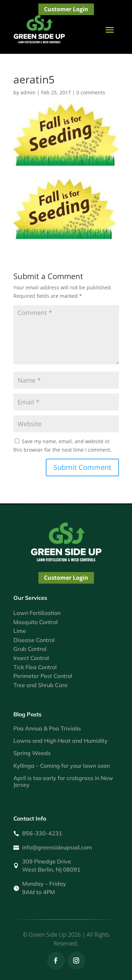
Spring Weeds (32, 753)
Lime (20, 631)
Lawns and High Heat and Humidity (61, 741)
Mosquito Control (36, 622)
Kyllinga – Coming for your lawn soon (62, 766)
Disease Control (34, 640)
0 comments (91, 92)
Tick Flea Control (35, 667)
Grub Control (30, 649)
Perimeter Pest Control (43, 676)
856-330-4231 (42, 833)
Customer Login (66, 9)
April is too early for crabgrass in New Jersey (63, 781)
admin (28, 92)
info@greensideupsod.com (57, 847)
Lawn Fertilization (37, 613)
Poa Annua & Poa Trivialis (47, 728)
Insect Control (31, 658)
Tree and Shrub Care (40, 685)
